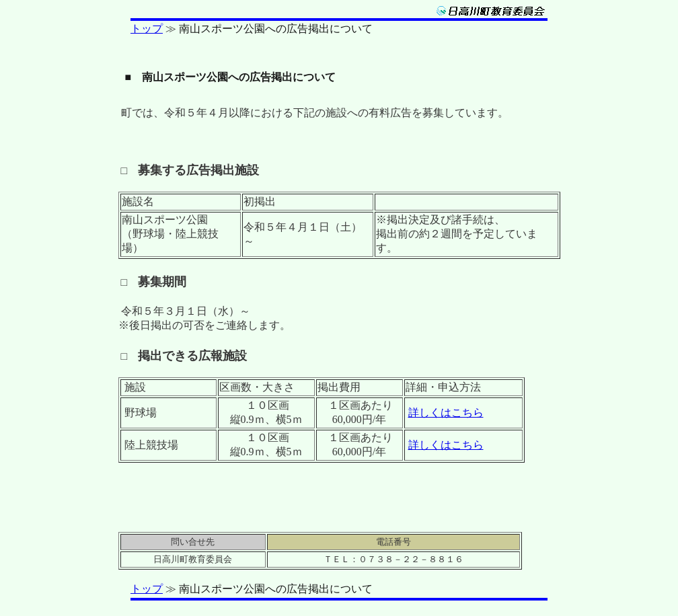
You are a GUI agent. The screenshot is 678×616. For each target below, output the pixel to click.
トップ (147, 29)
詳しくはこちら (446, 413)
